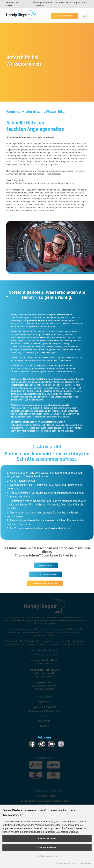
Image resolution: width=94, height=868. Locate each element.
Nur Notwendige (47, 847)
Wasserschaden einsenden (45, 583)
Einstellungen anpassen (47, 856)
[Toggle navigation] (84, 16)
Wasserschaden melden (46, 574)
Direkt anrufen (46, 565)
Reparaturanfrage (64, 16)
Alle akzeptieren (47, 838)
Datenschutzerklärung (66, 863)
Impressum (86, 863)
